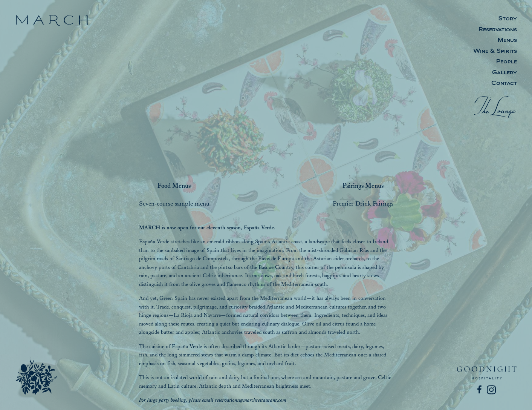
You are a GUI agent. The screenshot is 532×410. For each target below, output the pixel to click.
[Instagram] (492, 390)
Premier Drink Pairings (363, 204)
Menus (507, 41)
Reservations (498, 30)
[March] (37, 376)
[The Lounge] (495, 107)
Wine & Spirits (495, 51)
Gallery (504, 73)
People (507, 62)
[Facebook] (480, 390)
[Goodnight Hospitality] (487, 373)
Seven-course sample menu (174, 204)
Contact (504, 84)
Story (508, 19)
